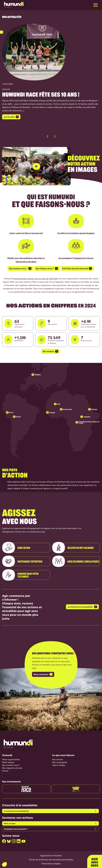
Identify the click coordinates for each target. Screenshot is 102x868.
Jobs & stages (59, 765)
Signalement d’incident (51, 856)
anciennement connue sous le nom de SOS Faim (36, 279)
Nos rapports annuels (12, 768)
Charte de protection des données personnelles (51, 860)
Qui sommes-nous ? (11, 765)
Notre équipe (8, 763)
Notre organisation (11, 760)
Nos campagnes (60, 763)
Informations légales (51, 864)
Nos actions (58, 760)
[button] (47, 136)
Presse (5, 771)
